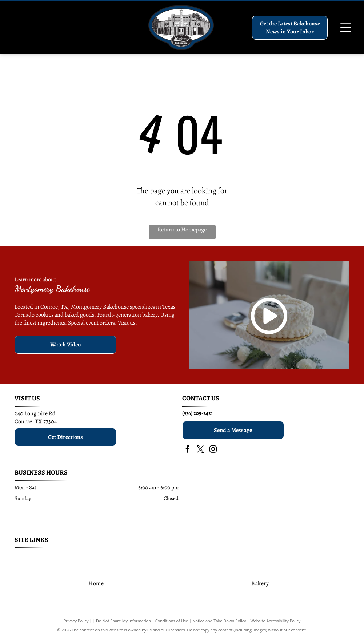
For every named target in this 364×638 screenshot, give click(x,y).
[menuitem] (47, 557)
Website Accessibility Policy (275, 621)
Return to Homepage (182, 230)
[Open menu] (346, 28)
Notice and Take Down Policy (219, 621)
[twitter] (200, 450)
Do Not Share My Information (123, 621)
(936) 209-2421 (197, 413)
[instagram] (213, 450)
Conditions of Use (172, 621)
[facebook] (188, 450)
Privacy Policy (76, 621)
